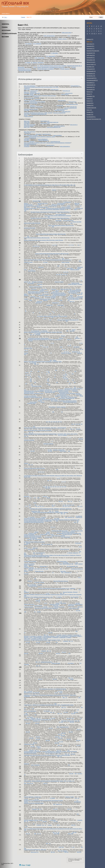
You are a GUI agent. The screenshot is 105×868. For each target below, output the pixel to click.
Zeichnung (34, 289)
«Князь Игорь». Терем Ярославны (69, 397)
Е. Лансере (69, 635)
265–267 (37, 723)
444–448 (57, 743)
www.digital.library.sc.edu (72, 104)
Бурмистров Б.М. (91, 108)
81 (64, 272)
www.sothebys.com (45, 123)
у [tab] (96, 31)
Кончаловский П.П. (40, 553)
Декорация (41, 267)
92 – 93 (42, 506)
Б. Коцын (42, 582)
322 (64, 275)
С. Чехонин (70, 553)
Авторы (26, 115)
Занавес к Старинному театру (62, 396)
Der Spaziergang (73, 293)
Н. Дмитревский (72, 636)
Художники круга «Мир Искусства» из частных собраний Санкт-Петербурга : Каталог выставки (47, 755)
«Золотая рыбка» (68, 389)
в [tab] (92, 26)
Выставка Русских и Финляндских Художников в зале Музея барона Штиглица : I (50, 218)
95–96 (48, 498)
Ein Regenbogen (61, 203)
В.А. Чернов (47, 544)
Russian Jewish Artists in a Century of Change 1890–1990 (38, 720)
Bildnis (40, 205)
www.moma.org (69, 93)
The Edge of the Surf (67, 534)
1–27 (35, 498)
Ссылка (57, 511)
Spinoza (26, 203)
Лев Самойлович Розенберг (31, 135)
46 (44, 347)
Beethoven (80, 607)
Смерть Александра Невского (51, 316)
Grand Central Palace (62, 561)
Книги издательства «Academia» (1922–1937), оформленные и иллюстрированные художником (47, 143)
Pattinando (40, 284)
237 (31, 371)
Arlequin (36, 532)
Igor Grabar (66, 563)
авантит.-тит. (59, 804)
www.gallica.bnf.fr (66, 112)
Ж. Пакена (34, 63)
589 (33, 709)
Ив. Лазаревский (35, 331)
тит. (40, 718)
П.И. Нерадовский (65, 537)
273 (66, 378)
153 (50, 320)
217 (26, 384)
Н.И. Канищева (57, 753)
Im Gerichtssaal (67, 202)
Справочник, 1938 (35, 511)
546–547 (66, 852)
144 (45, 319)
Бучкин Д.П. (90, 112)
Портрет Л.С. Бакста (66, 353)
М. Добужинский (64, 636)
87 (26, 378)
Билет (61, 693)
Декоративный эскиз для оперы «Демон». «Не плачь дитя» (38, 391)
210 (73, 374)
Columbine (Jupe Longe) (77, 531)
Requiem (42, 290)
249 (49, 385)
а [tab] (87, 26)
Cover (61, 564)
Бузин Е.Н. (90, 99)
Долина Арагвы (32, 271)
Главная (23, 17)
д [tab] (96, 26)
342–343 (60, 738)
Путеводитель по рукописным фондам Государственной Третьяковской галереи (43, 801)
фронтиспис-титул (64, 727)
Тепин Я (26, 566)
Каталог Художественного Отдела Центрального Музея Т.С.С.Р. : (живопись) (57, 588)
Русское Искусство (64, 549)
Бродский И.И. (91, 89)
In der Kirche (80, 297)
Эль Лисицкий (36, 693)
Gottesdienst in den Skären (30, 208)
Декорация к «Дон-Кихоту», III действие (67, 390)
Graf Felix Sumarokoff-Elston (59, 295)
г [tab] (94, 26)
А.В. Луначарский (71, 566)
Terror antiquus (52, 407)
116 (49, 422)
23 (54, 313)
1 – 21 (58, 478)
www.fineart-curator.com (53, 122)
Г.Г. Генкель (59, 597)
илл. (73, 718)
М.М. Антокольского (49, 36)
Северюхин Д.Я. (28, 695)
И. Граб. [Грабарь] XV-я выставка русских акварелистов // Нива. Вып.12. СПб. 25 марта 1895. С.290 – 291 (50, 185)
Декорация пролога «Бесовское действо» (70, 393)
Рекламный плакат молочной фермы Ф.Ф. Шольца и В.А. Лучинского (44, 339)
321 (62, 275)
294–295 (63, 736)
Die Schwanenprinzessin (75, 290)
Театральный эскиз (62, 395)
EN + (6, 17)
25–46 (56, 693)
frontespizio (40, 282)
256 (75, 371)
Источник (72, 331)
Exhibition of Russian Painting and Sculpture (34, 542)
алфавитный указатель (46, 662)
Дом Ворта (41, 63)
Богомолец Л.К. (91, 76)
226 (79, 424)
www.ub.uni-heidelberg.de (59, 113)
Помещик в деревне (48, 444)
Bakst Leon (27, 121)
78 (30, 376)
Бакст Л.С (72, 301)
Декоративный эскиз (50, 392)
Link (25, 211)
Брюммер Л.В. (91, 96)
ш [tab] (92, 34)
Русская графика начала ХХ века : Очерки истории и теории (45, 640)
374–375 (61, 742)
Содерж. (26, 799)
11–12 (48, 593)
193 (70, 384)
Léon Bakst (27, 110)
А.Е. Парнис (30, 717)
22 (33, 313)
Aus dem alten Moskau (73, 299)
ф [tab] (99, 31)
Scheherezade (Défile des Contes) (60, 531)
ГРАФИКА (5, 27)
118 (54, 422)
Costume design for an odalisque (37, 102)
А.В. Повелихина (32, 711)
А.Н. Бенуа (28, 44)
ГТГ (38, 66)
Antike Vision (44, 289)
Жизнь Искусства (39, 571)
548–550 (79, 852)
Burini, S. (26, 829)
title (49, 488)
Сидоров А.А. (27, 640)
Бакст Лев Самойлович (30, 86)
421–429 (50, 451)
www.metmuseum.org (59, 110)
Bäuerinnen (37, 298)
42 (80, 343)
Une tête (45, 607)
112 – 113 (67, 506)
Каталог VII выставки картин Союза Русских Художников (38, 430)
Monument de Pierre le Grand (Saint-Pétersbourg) (46, 608)
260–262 (72, 722)
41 (75, 314)
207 (26, 375)
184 (35, 382)
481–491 (76, 712)
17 (44, 472)
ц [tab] (87, 34)
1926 (28, 639)
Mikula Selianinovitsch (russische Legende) (38, 292)
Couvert (57, 603)
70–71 (35, 503)
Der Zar (57, 290)
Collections (32, 105)
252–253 (71, 732)
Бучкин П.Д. (90, 114)
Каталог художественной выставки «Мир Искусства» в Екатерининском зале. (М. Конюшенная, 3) (48, 260)
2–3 (30, 498)
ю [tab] (99, 34)
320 (59, 275)
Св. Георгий (40, 316)
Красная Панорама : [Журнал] (70, 592)
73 (55, 375)
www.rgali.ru (33, 92)
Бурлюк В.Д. (90, 103)
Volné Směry (27, 114)
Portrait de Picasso (33, 586)
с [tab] (92, 31)
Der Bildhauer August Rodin (60, 294)
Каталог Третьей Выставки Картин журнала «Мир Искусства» (51, 234)
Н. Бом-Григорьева (47, 637)
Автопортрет (75, 352)
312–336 (78, 610)
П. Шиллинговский (37, 637)
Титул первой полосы (61, 214)
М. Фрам (79, 636)
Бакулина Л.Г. (90, 44)
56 (56, 245)
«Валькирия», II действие (49, 398)
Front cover (64, 721)
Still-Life (48, 533)
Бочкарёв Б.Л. (91, 83)
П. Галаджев (33, 585)
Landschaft (33, 297)
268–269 (63, 733)
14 (39, 472)
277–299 (49, 450)
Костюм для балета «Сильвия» (61, 391)
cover (46, 488)
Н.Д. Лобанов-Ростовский (60, 689)
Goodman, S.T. (37, 721)
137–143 (36, 799)
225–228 (28, 642)
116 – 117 (80, 506)
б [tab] (89, 26)
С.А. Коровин (37, 333)
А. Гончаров (33, 639)
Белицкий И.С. (91, 58)
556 (35, 715)
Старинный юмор (31, 403)
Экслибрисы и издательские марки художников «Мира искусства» (40, 96)
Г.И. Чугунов (47, 711)
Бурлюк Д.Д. (90, 105)
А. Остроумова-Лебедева (49, 636)
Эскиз (61, 347)
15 (40, 472)
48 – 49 (67, 505)
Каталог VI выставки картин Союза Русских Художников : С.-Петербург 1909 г (43, 362)
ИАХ (69, 36)
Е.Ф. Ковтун (71, 663)
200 (32, 385)
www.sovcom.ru (74, 125)
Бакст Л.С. (90, 42)
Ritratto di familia (75, 283)
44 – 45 (69, 346)
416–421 (58, 653)
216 (26, 826)
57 (69, 245)
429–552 (50, 633)
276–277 (60, 734)
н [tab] (99, 29)
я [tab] (101, 34)
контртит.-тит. (30, 783)
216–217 (51, 728)
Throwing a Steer (32, 533)
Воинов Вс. (27, 496)
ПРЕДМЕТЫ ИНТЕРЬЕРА (9, 33)
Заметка (54, 190)
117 (64, 375)
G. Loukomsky (31, 517)
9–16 (61, 602)
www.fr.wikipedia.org (43, 139)
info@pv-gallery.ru (6, 13)
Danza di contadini (59, 282)
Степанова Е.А (68, 572)
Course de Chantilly (29, 607)
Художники (27, 146)
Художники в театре (37, 386)
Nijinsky (32, 94)
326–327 (38, 737)
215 (29, 375)
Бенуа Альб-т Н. (91, 64)
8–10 (79, 577)
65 (59, 315)
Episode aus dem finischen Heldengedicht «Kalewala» (59, 208)
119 (56, 422)
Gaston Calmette (65, 262)
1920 (26, 639)
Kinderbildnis (41, 295)
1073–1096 (56, 834)
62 (37, 246)
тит (66, 266)
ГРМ (35, 67)
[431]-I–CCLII (63, 451)
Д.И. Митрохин (48, 537)
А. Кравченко (55, 637)
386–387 (35, 743)
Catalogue (38, 601)
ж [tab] (101, 26)
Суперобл (44, 651)
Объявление (59, 221)
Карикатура (40, 301)
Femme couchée (38, 606)
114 (60, 487)
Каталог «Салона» (61, 407)
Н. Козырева (53, 820)
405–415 (41, 653)
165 (73, 380)
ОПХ (57, 521)
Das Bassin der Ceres (42, 203)
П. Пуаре (28, 63)
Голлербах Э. (27, 597)
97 (40, 378)
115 (47, 422)
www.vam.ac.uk (55, 90)
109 (49, 487)
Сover (60, 847)
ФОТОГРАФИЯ (6, 30)
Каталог (74, 330)
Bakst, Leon (27, 90)
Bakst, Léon (27, 127)
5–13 (49, 750)
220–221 (79, 729)
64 (79, 245)
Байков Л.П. (90, 39)
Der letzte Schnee (53, 206)
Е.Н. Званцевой (50, 56)
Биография (39, 134)
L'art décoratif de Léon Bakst (31, 103)
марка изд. (76, 553)
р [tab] (89, 31)
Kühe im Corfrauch (66, 207)
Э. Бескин (37, 582)
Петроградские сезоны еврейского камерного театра (42, 137)
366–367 (78, 740)
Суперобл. (29, 539)
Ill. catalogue (79, 516)
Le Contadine (31, 283)
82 (66, 272)
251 (57, 642)
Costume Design (34, 91)
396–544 (53, 852)
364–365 (48, 740)
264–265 (71, 774)
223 (72, 424)
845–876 (61, 501)
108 (46, 487)
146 (49, 373)
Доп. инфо (57, 519)
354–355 (38, 739)
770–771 (28, 834)
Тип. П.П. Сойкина (62, 435)
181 (68, 381)
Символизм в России (29, 744)
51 (47, 374)
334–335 (31, 738)
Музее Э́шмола (65, 69)
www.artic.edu (60, 105)
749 (68, 750)
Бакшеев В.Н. (90, 46)
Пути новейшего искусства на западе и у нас (42, 597)
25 (50, 314)
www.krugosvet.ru (47, 134)
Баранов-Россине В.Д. (93, 51)
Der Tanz (71, 297)
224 (75, 424)
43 (82, 343)
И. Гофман (52, 798)
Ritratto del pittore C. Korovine (75, 284)
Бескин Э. (30, 581)
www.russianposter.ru (65, 146)
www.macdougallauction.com (54, 127)
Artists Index (27, 122)
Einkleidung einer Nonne (45, 299)
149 (30, 380)
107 (44, 487)
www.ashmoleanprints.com (70, 108)
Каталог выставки (56, 663)
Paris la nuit (56, 606)
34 (26, 373)
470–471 (69, 809)
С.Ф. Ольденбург (75, 597)
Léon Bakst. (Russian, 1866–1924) (32, 93)
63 (39, 246)
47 (51, 343)
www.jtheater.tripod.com (30, 138)
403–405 (69, 718)
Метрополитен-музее (25, 70)
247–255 (61, 722)
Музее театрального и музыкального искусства (51, 67)
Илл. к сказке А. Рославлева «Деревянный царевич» (64, 401)
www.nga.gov (38, 99)
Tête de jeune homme (59, 607)
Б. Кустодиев (32, 636)
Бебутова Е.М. (91, 55)
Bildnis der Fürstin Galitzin (58, 205)
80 (28, 373)
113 (58, 487)
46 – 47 (64, 349)
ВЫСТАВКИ (5, 37)
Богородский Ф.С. (92, 78)
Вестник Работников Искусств (61, 581)
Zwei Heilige (55, 292)
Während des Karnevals (50, 297)
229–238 (38, 642)
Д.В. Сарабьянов (43, 689)
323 (66, 275)
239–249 (48, 642)
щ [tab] (94, 34)
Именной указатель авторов (31, 109)
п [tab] (87, 31)
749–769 (74, 832)
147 (65, 379)
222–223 (28, 732)
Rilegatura (34, 282)
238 (38, 371)
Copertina (55, 450)
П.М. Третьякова (40, 58)
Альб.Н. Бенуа (62, 39)
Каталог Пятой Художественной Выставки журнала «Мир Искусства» (52, 254)
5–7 (39, 602)
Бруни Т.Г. (89, 94)
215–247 (64, 652)
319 (57, 275)
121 (31, 379)
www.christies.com (45, 121)
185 (57, 382)
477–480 (66, 712)
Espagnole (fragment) (54, 604)
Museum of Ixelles (70, 797)
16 (42, 472)
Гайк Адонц (63, 571)
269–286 (26, 653)
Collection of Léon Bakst (30, 101)
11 (52, 311)
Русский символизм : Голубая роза (32, 797)
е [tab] (99, 26)
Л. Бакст (57, 636)
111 (53, 487)
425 (81, 718)
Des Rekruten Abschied (42, 207)
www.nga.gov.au (62, 101)
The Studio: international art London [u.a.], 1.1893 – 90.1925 (38, 113)
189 (75, 382)
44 (25, 344)
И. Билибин (39, 636)
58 (73, 245)
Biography (32, 142)
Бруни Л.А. (90, 92)
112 (56, 487)
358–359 (69, 739)
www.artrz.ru (28, 133)
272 (66, 375)
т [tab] (94, 31)
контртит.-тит (71, 517)
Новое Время (60, 305)
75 (26, 506)
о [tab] (101, 29)
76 (27, 506)
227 (82, 424)
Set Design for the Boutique (36, 107)
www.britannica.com (55, 142)
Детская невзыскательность (70, 402)
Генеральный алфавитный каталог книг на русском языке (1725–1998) (41, 87)
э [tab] (96, 34)
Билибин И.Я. (90, 67)
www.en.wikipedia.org (44, 140)
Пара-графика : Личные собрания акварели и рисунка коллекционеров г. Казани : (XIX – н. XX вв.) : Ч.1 (49, 781)
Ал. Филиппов (44, 331)
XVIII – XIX (72, 505)
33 (30, 374)
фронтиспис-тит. (28, 693)
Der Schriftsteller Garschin (74, 292)
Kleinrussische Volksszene (34, 293)
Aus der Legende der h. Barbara (31, 206)
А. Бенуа (64, 635)
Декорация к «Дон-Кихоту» (45, 390)
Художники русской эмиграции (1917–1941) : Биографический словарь (56, 705)
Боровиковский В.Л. (92, 80)
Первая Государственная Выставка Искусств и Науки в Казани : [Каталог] (50, 512)
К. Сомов (59, 635)
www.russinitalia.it (58, 135)
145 (48, 379)
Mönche (77, 205)
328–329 (57, 737)
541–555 (26, 715)
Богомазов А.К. (91, 73)
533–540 (73, 713)
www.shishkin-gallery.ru (59, 126)
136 (52, 317)
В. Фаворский (62, 637)
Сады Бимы (70, 268)
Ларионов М (38, 303)
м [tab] (96, 29)
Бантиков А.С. (91, 48)
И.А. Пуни (60, 691)
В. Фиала (45, 639)
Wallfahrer (45, 300)
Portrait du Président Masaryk (76, 604)
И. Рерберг (68, 637)
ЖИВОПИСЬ (5, 24)
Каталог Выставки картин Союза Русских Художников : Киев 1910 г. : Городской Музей (45, 428)
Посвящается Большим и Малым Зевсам (38, 338)
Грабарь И (26, 592)
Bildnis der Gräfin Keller (66, 289)
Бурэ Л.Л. (89, 110)
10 (26, 311)
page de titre (63, 603)
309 (31, 381)
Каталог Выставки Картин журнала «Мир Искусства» (37, 238)
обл (30, 505)
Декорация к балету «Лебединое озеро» (34, 393)
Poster (76, 564)
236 (67, 379)
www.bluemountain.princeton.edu (39, 114)
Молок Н (38, 747)
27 (40, 313)
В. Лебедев (40, 639)
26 (53, 527)
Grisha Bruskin (71, 721)
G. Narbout (43, 517)
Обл (49, 217)
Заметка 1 (31, 565)
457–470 (55, 809)
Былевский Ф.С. (91, 117)
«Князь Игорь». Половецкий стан (66, 398)
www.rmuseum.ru (29, 116)
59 (34, 246)
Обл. (35, 364)
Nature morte (71, 606)
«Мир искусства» (66, 33)
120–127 (45, 783)
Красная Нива (43, 566)
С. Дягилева (54, 53)
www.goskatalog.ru (75, 86)
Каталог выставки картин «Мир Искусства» (34, 468)
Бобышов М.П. (91, 69)
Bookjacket (27, 764)
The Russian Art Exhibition (30, 561)
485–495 (55, 679)
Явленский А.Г (56, 303)
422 (69, 653)
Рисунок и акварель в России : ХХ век (33, 820)
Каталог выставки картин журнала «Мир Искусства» (61, 225)
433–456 (33, 747)
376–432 (78, 745)
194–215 (73, 825)
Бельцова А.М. (91, 60)
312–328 (53, 718)
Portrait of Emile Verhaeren (68, 532)
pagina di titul (61, 450)
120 (59, 422)
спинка (54, 360)
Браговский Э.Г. (91, 85)
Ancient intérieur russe (74, 608)
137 (48, 371)
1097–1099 (70, 834)
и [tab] (90, 29)
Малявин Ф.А (50, 305)
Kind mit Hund (46, 294)
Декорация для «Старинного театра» (49, 400)
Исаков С (26, 571)
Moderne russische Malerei (36, 287)
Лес (32, 270)
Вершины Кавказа (75, 270)
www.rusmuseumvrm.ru (62, 109)
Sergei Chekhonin (67, 564)
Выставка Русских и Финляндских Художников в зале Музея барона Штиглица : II (50, 212)
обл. (34, 539)
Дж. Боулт (51, 689)
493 (26, 713)
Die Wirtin (53, 298)
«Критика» (77, 338)
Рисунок (61, 338)
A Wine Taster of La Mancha (58, 536)
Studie (69, 206)
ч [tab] (90, 34)
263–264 (28, 723)
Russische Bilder (37, 201)
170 (48, 381)
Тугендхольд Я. (31, 549)
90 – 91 (38, 506)
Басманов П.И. (91, 53)
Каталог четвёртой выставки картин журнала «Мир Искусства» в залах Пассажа (43, 240)
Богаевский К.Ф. (91, 71)
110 (51, 487)
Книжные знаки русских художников (33, 537)
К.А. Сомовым (37, 44)
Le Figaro (45, 262)
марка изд (35, 548)
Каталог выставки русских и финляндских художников (58, 216)
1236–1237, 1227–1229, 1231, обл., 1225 (38, 569)
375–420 (32, 451)
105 (39, 376)
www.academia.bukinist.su (30, 144)
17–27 (46, 603)
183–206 (44, 821)
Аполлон (45, 496)
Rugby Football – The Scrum (47, 534)
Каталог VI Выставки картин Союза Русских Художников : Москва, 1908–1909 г (43, 332)
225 (77, 424)
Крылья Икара (33, 402)
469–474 (40, 679)
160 (48, 380)
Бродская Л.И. (91, 87)
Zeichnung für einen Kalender (58, 293)
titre (34, 427)
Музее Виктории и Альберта (46, 69)
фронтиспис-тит (39, 539)
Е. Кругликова (76, 635)
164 (63, 378)
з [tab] (87, 29)
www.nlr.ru (27, 88)
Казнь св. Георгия (63, 316)
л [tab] (94, 29)
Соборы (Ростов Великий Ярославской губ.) (68, 320)
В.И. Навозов (64, 851)
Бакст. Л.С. (27, 92)
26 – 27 (54, 505)
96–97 (58, 825)
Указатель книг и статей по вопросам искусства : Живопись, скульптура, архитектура (51, 509)
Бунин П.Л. (90, 101)
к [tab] (92, 29)
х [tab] (101, 31)
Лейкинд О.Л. (36, 695)
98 (55, 378)
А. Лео (30, 637)
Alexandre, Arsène (28, 262)
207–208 (55, 821)
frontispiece (37, 765)
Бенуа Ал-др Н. (91, 62)
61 (35, 246)
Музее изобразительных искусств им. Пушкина (53, 66)
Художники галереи (29, 126)
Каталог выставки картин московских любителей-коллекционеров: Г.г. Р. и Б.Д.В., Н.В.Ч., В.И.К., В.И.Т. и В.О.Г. (51, 434)
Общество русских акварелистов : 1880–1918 (35, 850)
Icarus (48, 532)
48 (53, 343)
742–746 (59, 750)
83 (68, 272)
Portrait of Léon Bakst (29, 98)
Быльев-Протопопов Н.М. (94, 119)
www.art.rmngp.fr (50, 145)
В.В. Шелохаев (49, 753)
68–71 (39, 748)
